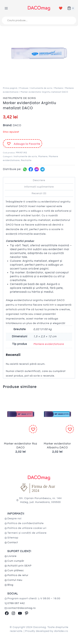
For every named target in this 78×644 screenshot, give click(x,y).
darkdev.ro (61, 631)
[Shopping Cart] (71, 8)
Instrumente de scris (41, 88)
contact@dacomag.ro (22, 608)
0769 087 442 (16, 603)
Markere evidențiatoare (49, 344)
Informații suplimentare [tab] (39, 187)
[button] (23, 143)
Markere (58, 88)
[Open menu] (6, 8)
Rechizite (26, 160)
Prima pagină (10, 88)
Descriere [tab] (39, 180)
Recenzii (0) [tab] (39, 193)
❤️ (61, 8)
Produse (24, 88)
